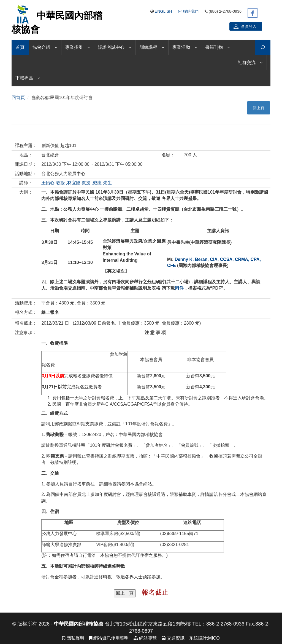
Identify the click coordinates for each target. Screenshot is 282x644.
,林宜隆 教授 (78, 183)
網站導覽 (145, 638)
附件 (179, 288)
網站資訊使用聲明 (109, 638)
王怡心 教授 (53, 183)
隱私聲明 (73, 638)
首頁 (20, 47)
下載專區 (24, 78)
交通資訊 (173, 638)
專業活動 (181, 47)
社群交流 (247, 62)
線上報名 (50, 312)
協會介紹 (41, 47)
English (163, 11)
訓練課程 (148, 47)
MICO (214, 638)
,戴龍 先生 (102, 183)
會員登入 (245, 26)
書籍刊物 (214, 47)
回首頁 (18, 97)
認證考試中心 (111, 47)
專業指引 (74, 47)
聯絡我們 (188, 11)
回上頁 (259, 108)
